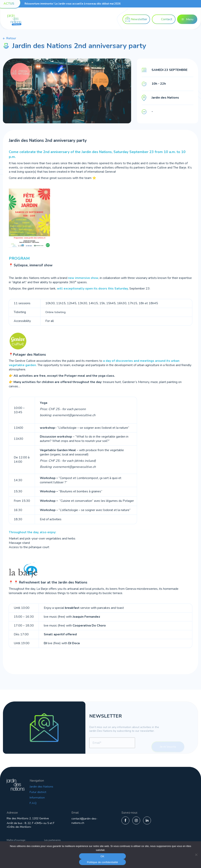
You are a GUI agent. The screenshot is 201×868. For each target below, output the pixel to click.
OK (102, 856)
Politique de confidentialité (102, 862)
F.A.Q (49, 803)
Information (53, 797)
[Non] (196, 855)
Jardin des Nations (57, 787)
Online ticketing (56, 321)
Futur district (53, 792)
